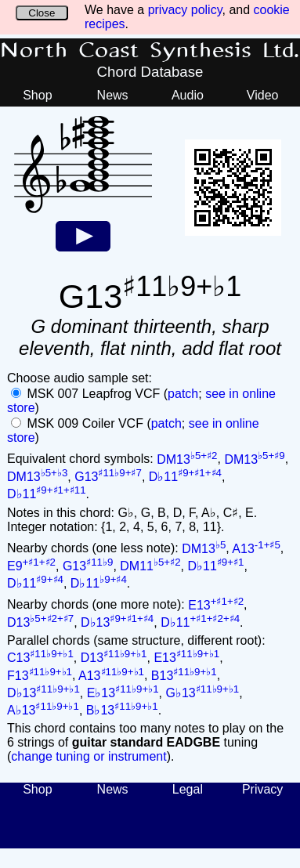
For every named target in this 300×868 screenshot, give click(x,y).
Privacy (262, 789)
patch (183, 394)
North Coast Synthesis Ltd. (150, 51)
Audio (188, 95)
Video (263, 95)
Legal (188, 789)
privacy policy (185, 10)
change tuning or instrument (89, 756)
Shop (37, 95)
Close (42, 13)
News (113, 95)
